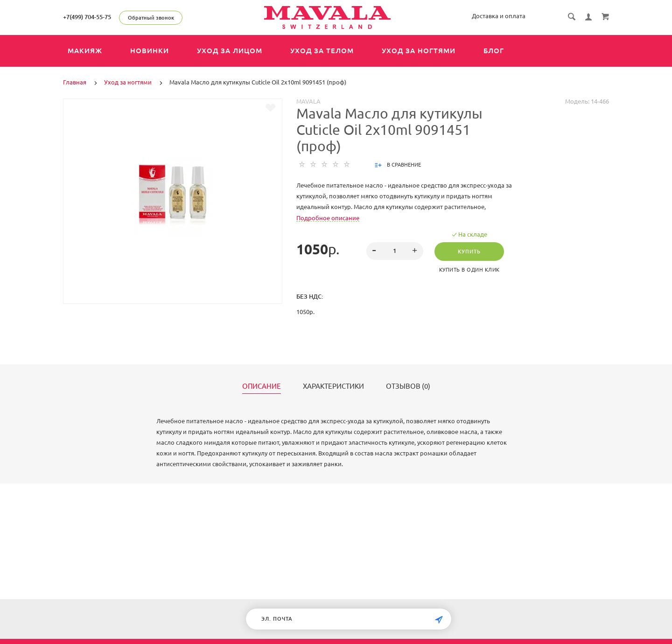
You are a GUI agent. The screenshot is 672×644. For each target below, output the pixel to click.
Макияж (85, 51)
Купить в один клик (469, 270)
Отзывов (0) (408, 386)
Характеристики (333, 386)
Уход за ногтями (419, 51)
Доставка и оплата (499, 16)
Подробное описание (328, 218)
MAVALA (308, 101)
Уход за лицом (230, 51)
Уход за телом (322, 51)
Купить (469, 252)
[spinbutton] (395, 251)
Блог (494, 51)
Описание (262, 386)
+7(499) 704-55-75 (87, 17)
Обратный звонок (151, 18)
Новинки (150, 51)
